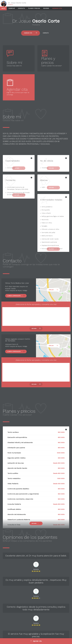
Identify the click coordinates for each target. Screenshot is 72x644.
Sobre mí (12, 8)
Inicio (3, 8)
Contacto (21, 8)
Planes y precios (34, 8)
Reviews (46, 8)
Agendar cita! (57, 8)
